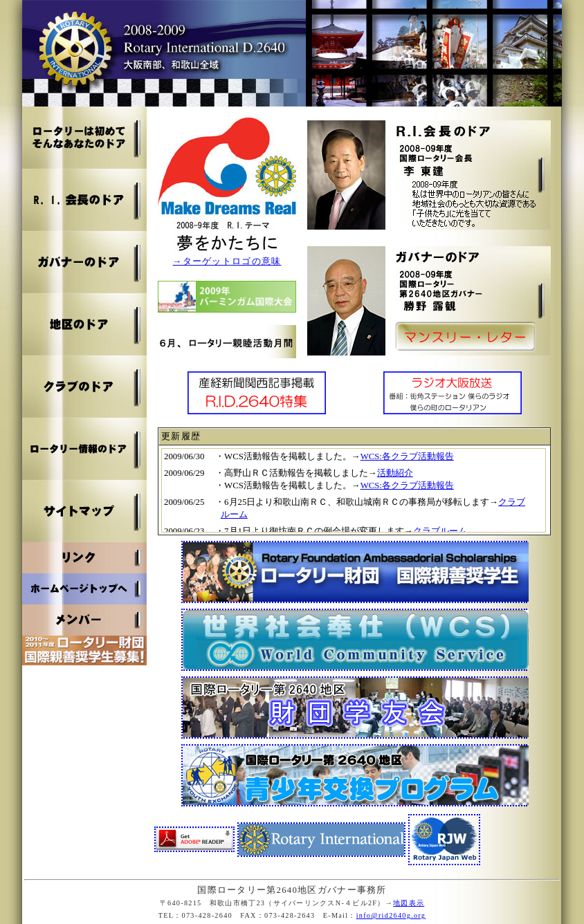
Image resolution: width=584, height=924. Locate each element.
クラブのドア (84, 387)
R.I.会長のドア (84, 200)
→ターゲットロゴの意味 (227, 261)
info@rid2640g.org (391, 915)
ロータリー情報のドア (84, 449)
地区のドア (84, 324)
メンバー (84, 620)
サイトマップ (84, 511)
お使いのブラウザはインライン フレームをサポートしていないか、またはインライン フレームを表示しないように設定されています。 (354, 490)
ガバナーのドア (84, 262)
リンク (84, 558)
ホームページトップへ (84, 589)
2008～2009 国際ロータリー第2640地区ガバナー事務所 (292, 53)
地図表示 (409, 903)
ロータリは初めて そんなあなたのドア (84, 138)
